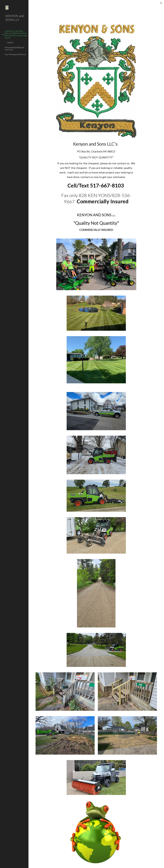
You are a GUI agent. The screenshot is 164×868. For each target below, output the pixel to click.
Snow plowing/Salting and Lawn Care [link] (14, 48)
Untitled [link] (10, 42)
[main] (96, 160)
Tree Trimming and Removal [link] (15, 54)
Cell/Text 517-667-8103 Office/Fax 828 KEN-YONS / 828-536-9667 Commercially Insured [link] (16, 34)
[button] (161, 3)
